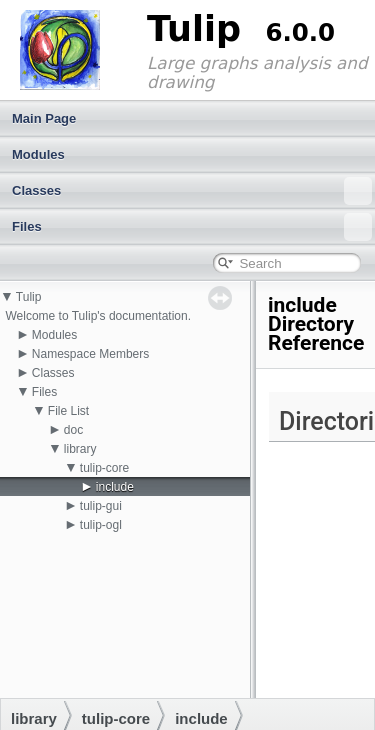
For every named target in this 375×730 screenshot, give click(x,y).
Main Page (44, 118)
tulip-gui (101, 506)
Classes (192, 191)
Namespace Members (90, 354)
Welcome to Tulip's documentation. (98, 316)
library (80, 449)
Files (192, 227)
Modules (38, 154)
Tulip (29, 297)
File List (68, 411)
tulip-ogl (101, 525)
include (115, 487)
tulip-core (104, 468)
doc (73, 430)
